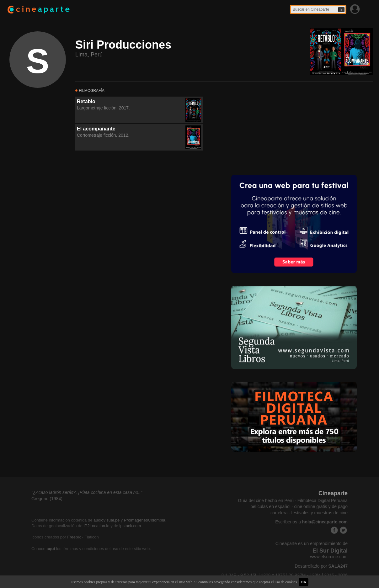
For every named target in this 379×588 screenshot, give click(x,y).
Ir (341, 10)
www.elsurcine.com (329, 557)
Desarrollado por (321, 566)
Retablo (86, 101)
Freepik (74, 537)
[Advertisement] (263, 127)
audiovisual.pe (107, 520)
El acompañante (96, 129)
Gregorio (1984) (47, 499)
